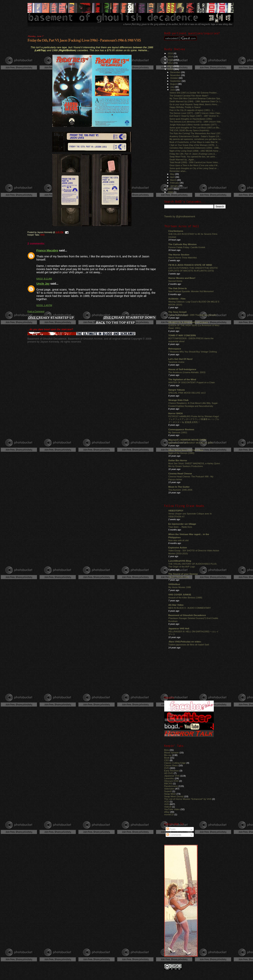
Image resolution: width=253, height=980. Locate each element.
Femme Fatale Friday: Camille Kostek (187, 247)
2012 (171, 63)
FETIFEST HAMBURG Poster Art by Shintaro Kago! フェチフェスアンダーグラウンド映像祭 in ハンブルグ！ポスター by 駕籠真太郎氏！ (194, 419)
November (176, 75)
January (174, 186)
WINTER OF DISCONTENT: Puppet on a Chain (192, 382)
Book (167, 758)
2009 (171, 189)
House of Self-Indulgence (182, 369)
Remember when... (178, 171)
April (173, 177)
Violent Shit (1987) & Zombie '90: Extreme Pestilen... (194, 93)
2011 (171, 66)
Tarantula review (176, 362)
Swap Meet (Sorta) (174, 796)
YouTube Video (172, 809)
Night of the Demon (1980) (181, 453)
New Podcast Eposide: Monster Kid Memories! (191, 291)
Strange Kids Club (179, 400)
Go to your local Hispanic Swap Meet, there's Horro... (194, 104)
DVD (167, 768)
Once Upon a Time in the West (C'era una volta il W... (194, 165)
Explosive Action (178, 547)
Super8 (168, 791)
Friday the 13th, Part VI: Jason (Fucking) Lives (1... (193, 154)
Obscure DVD (171, 781)
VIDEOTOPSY (176, 511)
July (172, 87)
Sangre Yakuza (177, 390)
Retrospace (175, 349)
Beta (167, 750)
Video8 (168, 807)
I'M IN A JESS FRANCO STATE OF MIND (190, 265)
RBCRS (168, 783)
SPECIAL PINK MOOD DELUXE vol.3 (187, 393)
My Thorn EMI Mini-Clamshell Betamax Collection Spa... (196, 98)
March (174, 180)
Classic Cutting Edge (175, 763)
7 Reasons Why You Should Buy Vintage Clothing (193, 352)
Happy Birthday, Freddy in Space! (185, 107)
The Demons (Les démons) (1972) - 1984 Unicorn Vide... (196, 122)
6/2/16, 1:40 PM (44, 305)
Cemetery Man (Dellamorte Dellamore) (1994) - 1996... (195, 148)
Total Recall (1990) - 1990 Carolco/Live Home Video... (195, 162)
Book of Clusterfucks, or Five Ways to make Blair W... (194, 142)
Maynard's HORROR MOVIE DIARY (188, 440)
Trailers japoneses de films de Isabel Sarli (189, 645)
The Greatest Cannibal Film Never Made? (189, 96)
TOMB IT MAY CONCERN (182, 335)
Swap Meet (170, 794)
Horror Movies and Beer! (182, 278)
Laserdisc (169, 778)
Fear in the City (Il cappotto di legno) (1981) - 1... (192, 110)
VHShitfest (174, 584)
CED (167, 760)
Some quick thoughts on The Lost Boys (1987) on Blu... (195, 128)
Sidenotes (169, 789)
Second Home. (176, 281)
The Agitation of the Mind (182, 379)
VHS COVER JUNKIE (180, 594)
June (173, 90)
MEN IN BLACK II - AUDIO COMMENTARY (190, 608)
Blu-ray (168, 755)
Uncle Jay (43, 284)
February (175, 183)
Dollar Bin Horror (178, 460)
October (174, 78)
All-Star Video (176, 605)
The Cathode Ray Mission (183, 244)
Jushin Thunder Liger (179, 577)
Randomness (171, 786)
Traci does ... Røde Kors (180, 527)
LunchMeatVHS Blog (180, 561)
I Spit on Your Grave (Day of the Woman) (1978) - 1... (194, 145)
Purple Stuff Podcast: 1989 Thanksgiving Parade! (192, 315)
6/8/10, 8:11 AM (44, 279)
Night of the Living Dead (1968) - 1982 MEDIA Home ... (195, 151)
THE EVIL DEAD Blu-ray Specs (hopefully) (189, 130)
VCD (167, 801)
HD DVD (169, 773)
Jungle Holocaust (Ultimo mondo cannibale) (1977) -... (195, 125)
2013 (171, 60)
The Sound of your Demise (183, 574)
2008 (171, 192)
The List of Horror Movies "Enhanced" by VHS (188, 799)
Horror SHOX (176, 413)
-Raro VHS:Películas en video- (185, 642)
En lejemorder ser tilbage (182, 524)
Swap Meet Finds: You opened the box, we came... (193, 157)
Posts (171, 829)
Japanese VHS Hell (179, 628)
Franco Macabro (47, 250)
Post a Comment (36, 311)
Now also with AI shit (179, 540)
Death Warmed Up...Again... (183, 160)
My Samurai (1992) (178, 432)
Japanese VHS (172, 776)
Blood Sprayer (172, 752)
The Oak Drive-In (178, 288)
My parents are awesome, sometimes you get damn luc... (196, 139)
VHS (42, 235)
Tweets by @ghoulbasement (180, 217)
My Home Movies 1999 (180, 587)
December (176, 72)
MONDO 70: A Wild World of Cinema (188, 322)
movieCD (169, 814)
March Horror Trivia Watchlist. (183, 258)
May (173, 174)
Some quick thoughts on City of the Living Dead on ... (194, 168)
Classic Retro (171, 765)
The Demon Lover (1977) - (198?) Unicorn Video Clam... (196, 113)
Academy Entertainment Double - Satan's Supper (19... (195, 136)
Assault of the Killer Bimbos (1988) (185, 598)
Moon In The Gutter (179, 487)
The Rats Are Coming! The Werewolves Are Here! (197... (196, 133)
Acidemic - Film (177, 299)
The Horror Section (179, 255)
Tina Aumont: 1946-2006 (180, 490)
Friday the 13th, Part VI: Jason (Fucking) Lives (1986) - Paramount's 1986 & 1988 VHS (84, 40)
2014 (171, 56)
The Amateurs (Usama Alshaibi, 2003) (187, 372)
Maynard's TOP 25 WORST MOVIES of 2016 (190, 443)
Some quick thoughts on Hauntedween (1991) (191, 119)
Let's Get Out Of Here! (181, 359)
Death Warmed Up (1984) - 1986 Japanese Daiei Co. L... (196, 101)
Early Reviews (172, 771)
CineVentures (176, 231)
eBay (167, 812)
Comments (174, 835)
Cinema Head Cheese (180, 473)
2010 (171, 69)
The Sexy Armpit (178, 312)
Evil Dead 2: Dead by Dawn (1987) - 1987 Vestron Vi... (195, 116)
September (176, 81)
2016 (171, 53)
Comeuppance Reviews (181, 429)
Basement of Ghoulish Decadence (187, 615)
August (174, 84)
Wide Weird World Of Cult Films (186, 450)
